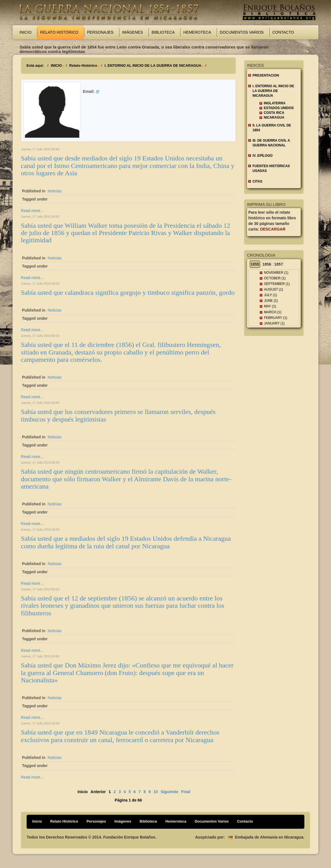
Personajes (100, 32)
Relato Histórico (59, 32)
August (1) (274, 289)
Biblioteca (163, 32)
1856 (267, 264)
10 (156, 792)
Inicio (26, 32)
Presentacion (266, 75)
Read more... (32, 211)
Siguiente (169, 792)
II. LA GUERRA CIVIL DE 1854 (272, 128)
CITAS (257, 181)
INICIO (56, 65)
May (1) (270, 306)
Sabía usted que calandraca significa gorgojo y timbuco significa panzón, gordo (128, 293)
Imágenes (133, 32)
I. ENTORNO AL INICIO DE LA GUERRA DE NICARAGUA (153, 65)
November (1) (276, 273)
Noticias (55, 191)
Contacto (283, 32)
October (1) (275, 278)
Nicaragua (274, 118)
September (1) (277, 284)
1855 (255, 264)
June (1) (271, 301)
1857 (278, 264)
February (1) (276, 318)
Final (186, 792)
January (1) (274, 323)
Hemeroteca (197, 32)
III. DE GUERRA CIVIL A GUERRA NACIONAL (271, 143)
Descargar (273, 229)
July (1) (270, 295)
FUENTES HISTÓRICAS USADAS (271, 168)
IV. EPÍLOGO (263, 156)
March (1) (273, 312)
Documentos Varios (242, 32)
